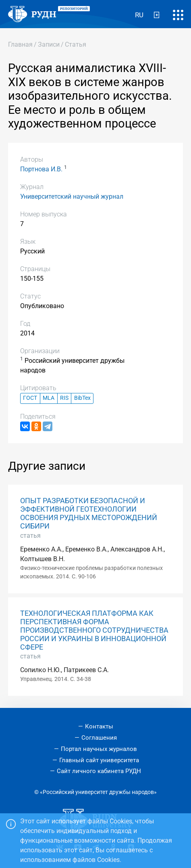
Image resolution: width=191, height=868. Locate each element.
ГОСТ (30, 398)
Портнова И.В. (41, 169)
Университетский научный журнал (72, 196)
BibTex (82, 398)
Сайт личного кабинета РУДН (99, 771)
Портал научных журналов (99, 749)
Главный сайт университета (99, 760)
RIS (64, 398)
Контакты (99, 726)
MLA (49, 398)
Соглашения (99, 738)
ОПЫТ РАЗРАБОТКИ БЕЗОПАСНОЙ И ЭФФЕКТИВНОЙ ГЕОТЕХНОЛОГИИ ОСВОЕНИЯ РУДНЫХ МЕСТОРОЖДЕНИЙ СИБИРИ (89, 513)
